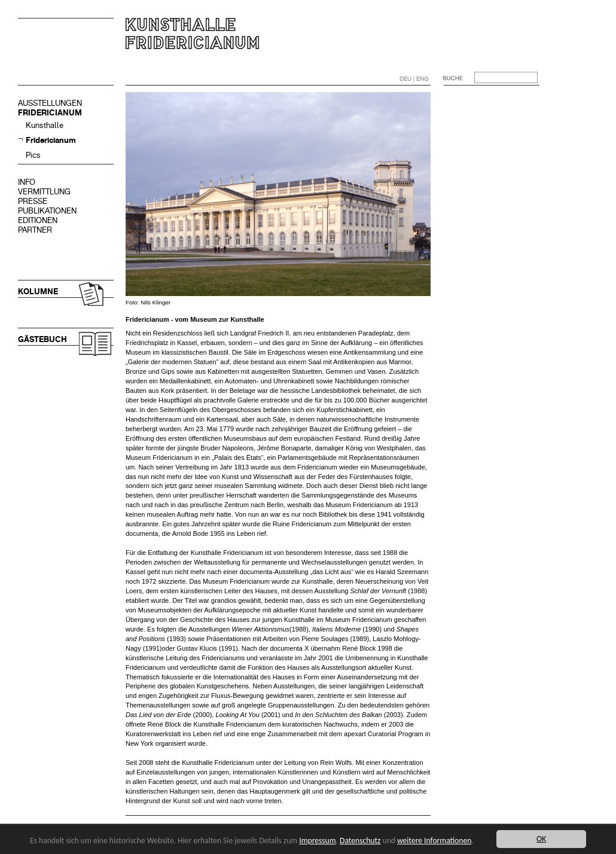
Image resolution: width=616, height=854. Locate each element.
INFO (27, 182)
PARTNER (35, 230)
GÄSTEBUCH (42, 339)
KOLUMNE (38, 292)
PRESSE (33, 201)
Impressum (317, 841)
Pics (33, 155)
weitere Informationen (434, 841)
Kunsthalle (45, 125)
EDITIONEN (38, 220)
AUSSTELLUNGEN (50, 103)
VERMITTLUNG (44, 192)
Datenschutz (360, 841)
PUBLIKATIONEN (47, 211)
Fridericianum (51, 140)
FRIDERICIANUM (50, 113)
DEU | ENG (414, 79)
